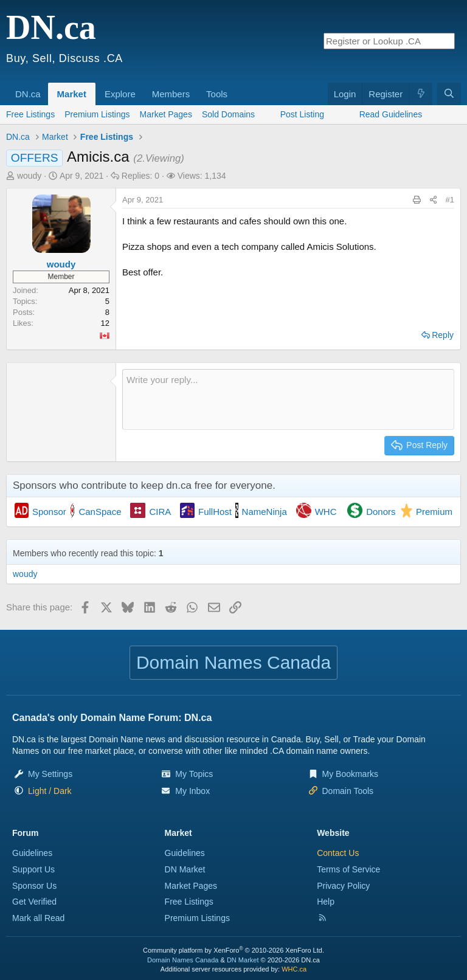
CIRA (160, 512)
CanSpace (100, 512)
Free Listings (30, 114)
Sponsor (49, 512)
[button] (45, 88)
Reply (443, 335)
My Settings (50, 774)
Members (171, 94)
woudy (29, 176)
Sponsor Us (34, 886)
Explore (120, 94)
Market (72, 94)
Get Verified (34, 902)
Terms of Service (348, 869)
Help (326, 902)
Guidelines (32, 853)
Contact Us (338, 853)
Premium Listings (97, 114)
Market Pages (166, 114)
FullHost (215, 512)
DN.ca (28, 94)
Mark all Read (38, 918)
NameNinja (265, 512)
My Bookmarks (351, 774)
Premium (434, 512)
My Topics (194, 774)
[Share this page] (433, 200)
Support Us (33, 869)
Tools (217, 94)
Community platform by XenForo (233, 950)
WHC (326, 512)
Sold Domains (228, 114)
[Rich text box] (288, 399)
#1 (450, 200)
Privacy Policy (343, 886)
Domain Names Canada (183, 960)
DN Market (185, 869)
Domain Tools (348, 791)
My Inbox (192, 791)
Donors (381, 512)
